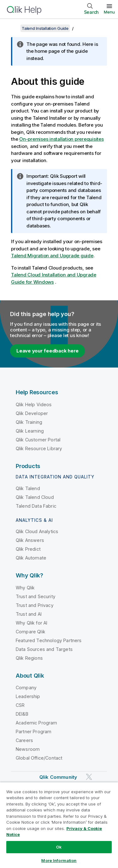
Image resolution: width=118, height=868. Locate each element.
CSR (20, 705)
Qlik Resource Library (39, 448)
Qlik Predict (28, 549)
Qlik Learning (30, 431)
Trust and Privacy (35, 605)
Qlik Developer (32, 413)
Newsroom (28, 749)
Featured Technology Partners (49, 640)
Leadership (28, 696)
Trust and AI (29, 614)
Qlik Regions (29, 658)
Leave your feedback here (48, 351)
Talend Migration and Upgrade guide (52, 256)
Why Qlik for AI (31, 623)
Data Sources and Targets (44, 649)
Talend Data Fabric (36, 506)
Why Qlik (25, 588)
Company (26, 688)
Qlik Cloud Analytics (37, 531)
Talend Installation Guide (45, 28)
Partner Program (34, 732)
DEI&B (22, 714)
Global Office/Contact (39, 758)
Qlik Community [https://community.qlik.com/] (58, 777)
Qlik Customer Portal (38, 440)
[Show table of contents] (13, 28)
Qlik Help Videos (34, 404)
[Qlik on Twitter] (89, 777)
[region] (59, 825)
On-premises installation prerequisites (62, 139)
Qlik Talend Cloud (35, 497)
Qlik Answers (30, 540)
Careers (24, 740)
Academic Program (37, 723)
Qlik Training (29, 422)
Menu (109, 12)
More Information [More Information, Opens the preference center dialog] (59, 860)
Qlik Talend (28, 488)
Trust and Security (36, 596)
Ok (59, 847)
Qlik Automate (31, 558)
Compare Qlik (31, 632)
